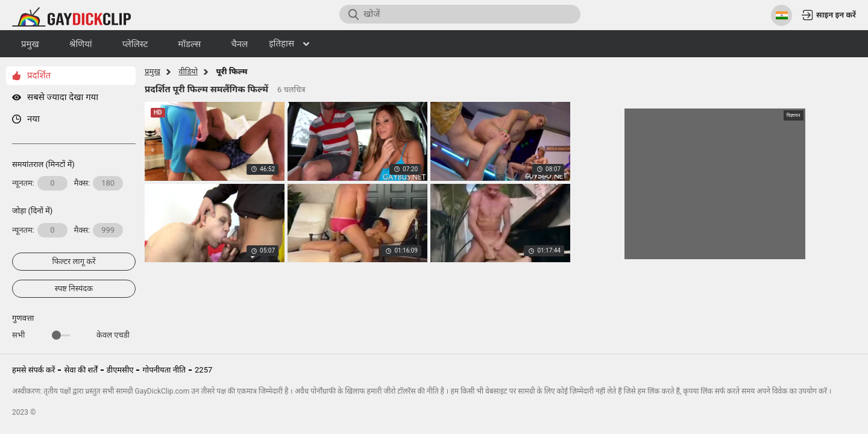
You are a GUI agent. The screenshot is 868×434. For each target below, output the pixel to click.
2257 (203, 370)
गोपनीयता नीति (164, 370)
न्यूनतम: (40, 183)
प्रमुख (153, 71)
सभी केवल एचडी (71, 335)
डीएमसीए (120, 370)
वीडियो (188, 71)
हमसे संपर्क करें (33, 370)
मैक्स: (99, 183)
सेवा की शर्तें (80, 370)
